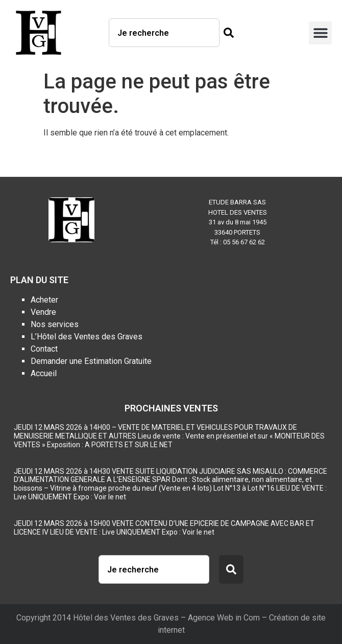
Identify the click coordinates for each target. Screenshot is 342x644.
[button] (320, 33)
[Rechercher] (227, 33)
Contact (44, 349)
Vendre (43, 312)
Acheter (44, 300)
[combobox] (164, 33)
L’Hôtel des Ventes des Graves (87, 337)
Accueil (44, 373)
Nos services (55, 324)
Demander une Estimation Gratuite (91, 361)
